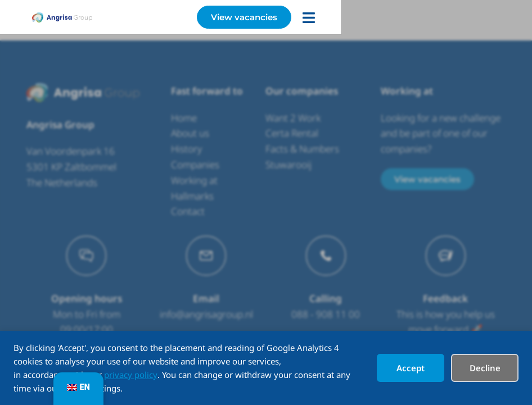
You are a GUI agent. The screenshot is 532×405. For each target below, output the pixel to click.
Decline (485, 368)
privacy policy (131, 375)
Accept (411, 368)
